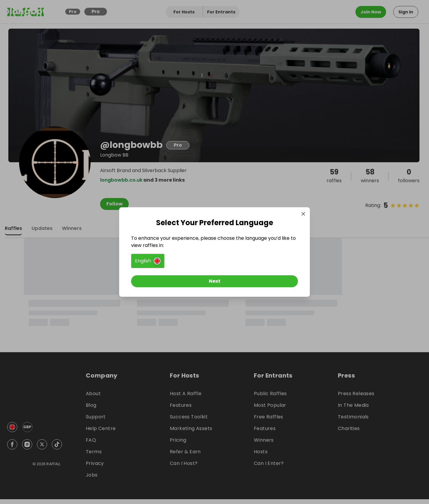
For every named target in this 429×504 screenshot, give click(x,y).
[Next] (214, 281)
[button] (148, 261)
